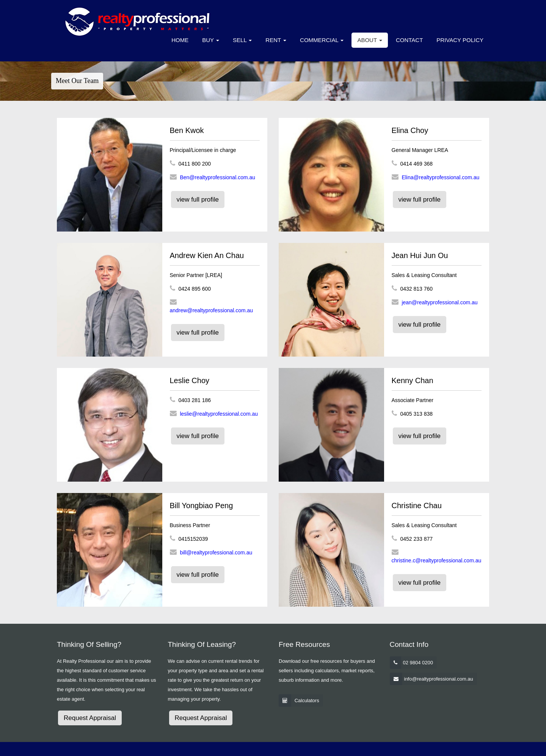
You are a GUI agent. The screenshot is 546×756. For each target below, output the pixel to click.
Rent (276, 40)
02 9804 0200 (418, 663)
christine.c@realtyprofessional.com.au (437, 560)
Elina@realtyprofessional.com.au (440, 177)
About (370, 40)
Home (180, 40)
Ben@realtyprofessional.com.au (217, 177)
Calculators (307, 700)
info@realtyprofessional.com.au (439, 679)
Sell (242, 40)
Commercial (322, 40)
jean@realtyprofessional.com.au (439, 302)
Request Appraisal (90, 718)
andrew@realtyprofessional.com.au (212, 310)
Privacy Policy (460, 40)
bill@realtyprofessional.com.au (216, 553)
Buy (211, 40)
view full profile (198, 200)
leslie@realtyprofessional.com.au (219, 414)
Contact (409, 40)
